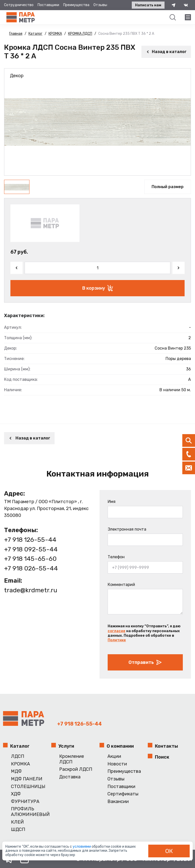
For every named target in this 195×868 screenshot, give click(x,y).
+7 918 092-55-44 (31, 549)
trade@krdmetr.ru (31, 590)
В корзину (98, 288)
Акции (114, 756)
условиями (82, 847)
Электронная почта (127, 529)
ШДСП (18, 830)
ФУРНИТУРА (25, 802)
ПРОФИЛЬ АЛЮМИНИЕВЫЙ (29, 812)
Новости (117, 764)
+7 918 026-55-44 (31, 568)
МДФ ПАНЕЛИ (27, 779)
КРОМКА (20, 764)
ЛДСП (18, 756)
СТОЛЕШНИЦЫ (28, 787)
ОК (169, 851)
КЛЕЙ (17, 822)
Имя (112, 502)
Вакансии (118, 802)
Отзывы (100, 5)
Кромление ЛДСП (72, 759)
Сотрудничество (19, 5)
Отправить (145, 662)
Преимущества (76, 5)
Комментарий (121, 585)
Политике (117, 640)
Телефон (116, 557)
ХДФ (16, 794)
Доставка (70, 777)
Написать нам (148, 5)
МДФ (16, 771)
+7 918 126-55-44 (30, 540)
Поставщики (48, 5)
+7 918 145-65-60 (30, 559)
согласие (117, 631)
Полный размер (168, 187)
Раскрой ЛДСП (76, 769)
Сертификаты (123, 794)
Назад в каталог (166, 52)
